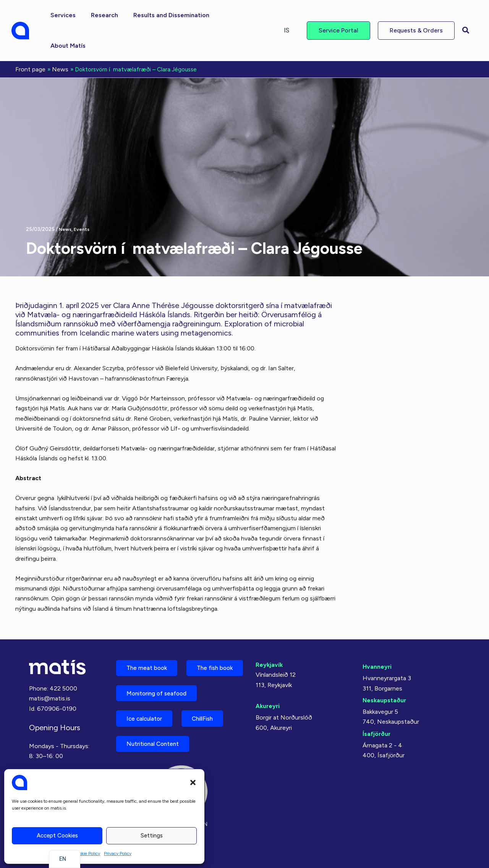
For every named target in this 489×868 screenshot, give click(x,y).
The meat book (149, 636)
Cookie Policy (87, 853)
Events (83, 198)
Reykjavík (270, 632)
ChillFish (210, 716)
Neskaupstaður (385, 668)
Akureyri (268, 674)
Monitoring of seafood (160, 690)
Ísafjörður (377, 701)
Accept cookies (57, 836)
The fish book (147, 663)
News (66, 198)
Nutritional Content (156, 743)
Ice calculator (147, 716)
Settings (152, 836)
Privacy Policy (118, 853)
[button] (193, 782)
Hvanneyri (377, 634)
